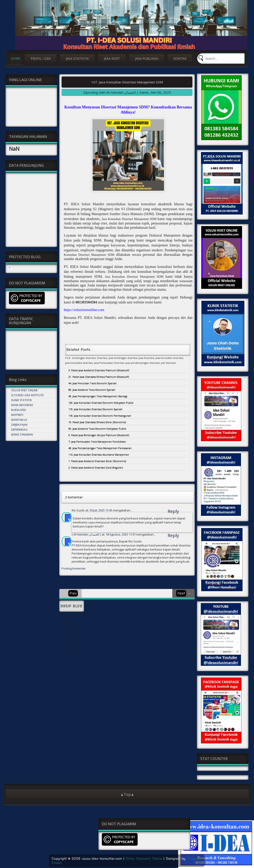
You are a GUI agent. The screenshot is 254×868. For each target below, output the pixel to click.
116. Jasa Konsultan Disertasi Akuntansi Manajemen (99, 454)
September (66, 613)
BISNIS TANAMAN (22, 435)
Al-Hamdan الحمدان (86, 534)
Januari (64, 636)
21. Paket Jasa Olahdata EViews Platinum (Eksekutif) (99, 377)
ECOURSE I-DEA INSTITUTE (27, 395)
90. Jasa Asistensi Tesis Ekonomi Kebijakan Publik (97, 429)
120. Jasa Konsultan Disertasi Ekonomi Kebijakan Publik (101, 403)
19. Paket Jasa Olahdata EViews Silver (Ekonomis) (97, 422)
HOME (16, 58)
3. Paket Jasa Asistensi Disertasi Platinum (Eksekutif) (99, 370)
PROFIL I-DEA (41, 58)
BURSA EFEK (19, 410)
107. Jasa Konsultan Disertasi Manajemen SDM (127, 82)
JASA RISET (112, 58)
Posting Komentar (74, 568)
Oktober (65, 631)
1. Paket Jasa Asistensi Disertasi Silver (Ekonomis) (97, 461)
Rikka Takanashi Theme (144, 859)
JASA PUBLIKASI (147, 58)
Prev (73, 593)
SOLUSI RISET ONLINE (24, 390)
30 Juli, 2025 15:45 (101, 510)
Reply (173, 511)
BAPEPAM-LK (19, 420)
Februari (65, 640)
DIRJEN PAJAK (19, 425)
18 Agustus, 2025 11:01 (121, 534)
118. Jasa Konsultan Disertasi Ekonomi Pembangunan (100, 416)
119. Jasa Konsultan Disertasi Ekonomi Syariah (95, 409)
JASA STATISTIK (77, 58)
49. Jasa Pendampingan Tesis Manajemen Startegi (98, 396)
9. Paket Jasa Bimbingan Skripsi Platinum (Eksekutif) (99, 435)
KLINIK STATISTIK (21, 400)
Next (181, 593)
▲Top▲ (127, 794)
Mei (62, 618)
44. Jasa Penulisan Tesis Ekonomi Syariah (93, 383)
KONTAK (180, 58)
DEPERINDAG (19, 430)
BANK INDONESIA (22, 405)
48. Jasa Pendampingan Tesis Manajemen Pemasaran (100, 448)
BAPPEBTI (17, 415)
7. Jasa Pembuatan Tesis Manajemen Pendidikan (97, 441)
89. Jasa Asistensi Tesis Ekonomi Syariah (92, 390)
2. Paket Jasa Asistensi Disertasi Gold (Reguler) (96, 467)
